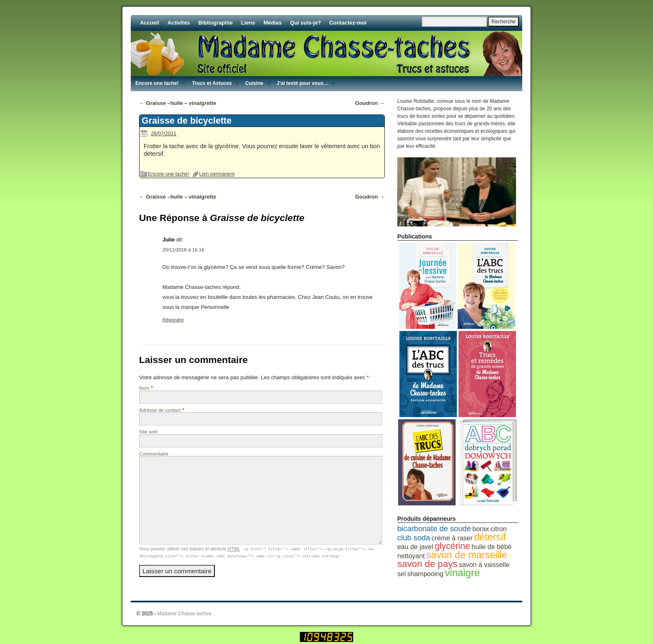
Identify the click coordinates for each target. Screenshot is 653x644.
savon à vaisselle (484, 565)
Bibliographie (216, 23)
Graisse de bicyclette (187, 121)
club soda (414, 538)
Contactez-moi (348, 23)
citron (499, 529)
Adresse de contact (160, 410)
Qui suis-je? (306, 23)
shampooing (425, 574)
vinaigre (462, 573)
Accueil (150, 23)
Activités (179, 23)
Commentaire (154, 454)
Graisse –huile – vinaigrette (178, 103)
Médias (273, 23)
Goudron (370, 103)
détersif (490, 537)
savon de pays (427, 564)
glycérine (452, 546)
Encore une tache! (168, 174)
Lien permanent (217, 174)
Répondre (173, 320)
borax (481, 529)
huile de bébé (491, 547)
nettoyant (411, 556)
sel (401, 574)
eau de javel (415, 547)
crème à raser (452, 538)
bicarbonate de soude (434, 528)
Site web (148, 431)
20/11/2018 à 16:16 (183, 250)
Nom (144, 388)
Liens (248, 23)
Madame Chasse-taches (184, 614)
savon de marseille (467, 555)
